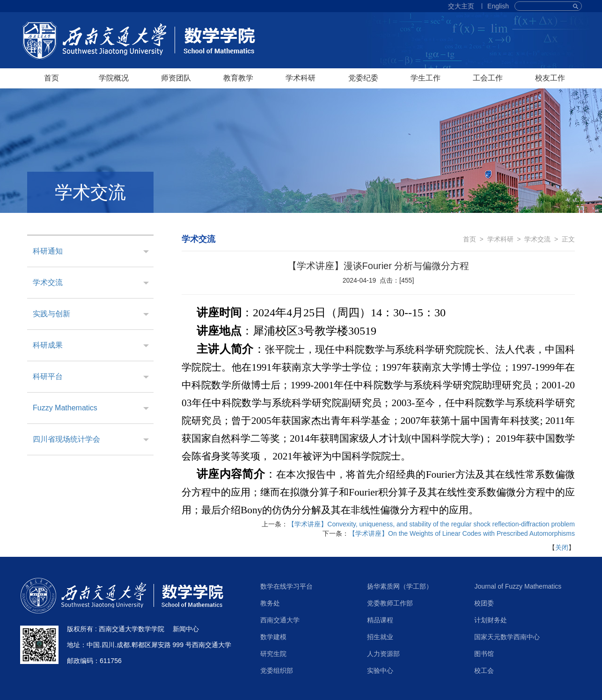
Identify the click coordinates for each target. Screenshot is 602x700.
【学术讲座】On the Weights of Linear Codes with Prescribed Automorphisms (462, 533)
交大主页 (461, 6)
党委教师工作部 (390, 603)
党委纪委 (363, 78)
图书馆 (484, 654)
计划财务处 (491, 620)
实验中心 (380, 671)
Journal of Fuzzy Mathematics (518, 586)
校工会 (484, 671)
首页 (51, 78)
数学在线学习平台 (286, 586)
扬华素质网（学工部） (400, 586)
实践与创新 (51, 314)
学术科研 (301, 78)
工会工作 (488, 78)
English (498, 6)
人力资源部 (383, 654)
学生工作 (426, 78)
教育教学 (238, 78)
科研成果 (48, 345)
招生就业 (380, 637)
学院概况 (114, 78)
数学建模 (273, 637)
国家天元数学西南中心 (507, 637)
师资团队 (176, 78)
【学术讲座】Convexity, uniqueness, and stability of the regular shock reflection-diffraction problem (431, 524)
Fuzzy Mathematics (65, 408)
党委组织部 (277, 671)
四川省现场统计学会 (66, 439)
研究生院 (273, 654)
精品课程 (380, 620)
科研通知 (48, 251)
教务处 (270, 603)
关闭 (562, 547)
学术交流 (48, 282)
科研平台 (48, 376)
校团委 (484, 603)
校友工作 (550, 78)
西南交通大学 (280, 620)
